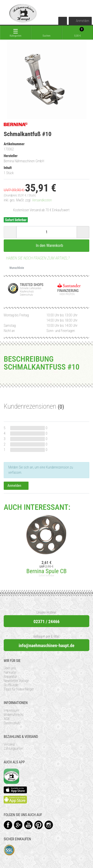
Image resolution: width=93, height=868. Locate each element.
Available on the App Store (15, 790)
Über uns (10, 668)
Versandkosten (42, 200)
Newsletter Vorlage (16, 681)
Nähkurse (10, 672)
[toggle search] (46, 33)
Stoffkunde (11, 685)
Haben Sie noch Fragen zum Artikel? (37, 258)
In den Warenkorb (47, 245)
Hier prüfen (66, 294)
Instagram (49, 825)
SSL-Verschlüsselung (9, 850)
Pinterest (39, 825)
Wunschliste (15, 268)
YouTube (28, 825)
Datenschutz (12, 723)
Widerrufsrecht (14, 715)
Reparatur (10, 677)
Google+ (18, 825)
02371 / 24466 (46, 622)
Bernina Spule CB (46, 571)
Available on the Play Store (15, 800)
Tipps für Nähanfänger (19, 689)
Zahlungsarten (13, 749)
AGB (7, 719)
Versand (9, 744)
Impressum (11, 710)
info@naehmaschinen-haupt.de (46, 645)
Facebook (8, 825)
